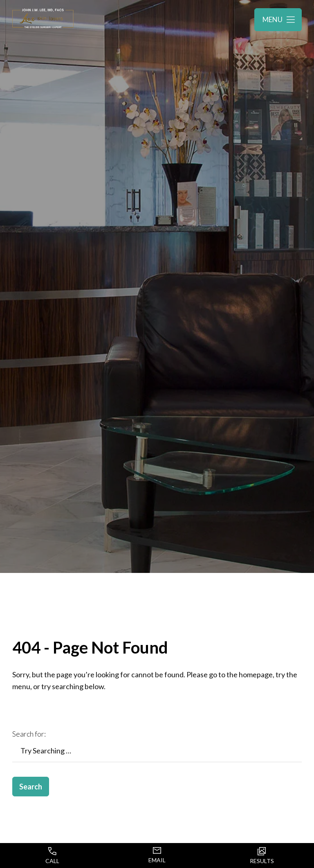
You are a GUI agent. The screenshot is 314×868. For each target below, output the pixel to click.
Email (157, 855)
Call (52, 856)
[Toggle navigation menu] (278, 20)
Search (31, 787)
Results (262, 856)
